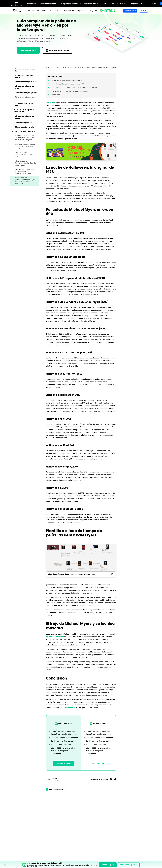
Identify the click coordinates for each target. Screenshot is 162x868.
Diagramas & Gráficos (71, 4)
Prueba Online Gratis (99, 763)
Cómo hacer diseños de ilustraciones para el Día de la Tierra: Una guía (25, 138)
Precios (144, 11)
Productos (34, 11)
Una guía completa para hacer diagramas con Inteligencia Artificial (25, 171)
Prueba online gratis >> (129, 865)
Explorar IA (122, 4)
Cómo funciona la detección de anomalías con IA (25, 155)
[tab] (25, 70)
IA (59, 11)
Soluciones (48, 11)
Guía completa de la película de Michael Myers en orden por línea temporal (25, 181)
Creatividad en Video (49, 4)
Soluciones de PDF (92, 4)
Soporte (153, 4)
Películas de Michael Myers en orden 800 (68, 84)
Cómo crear (56, 68)
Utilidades (109, 4)
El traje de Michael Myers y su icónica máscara (70, 91)
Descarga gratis (130, 11)
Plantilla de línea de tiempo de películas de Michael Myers (74, 88)
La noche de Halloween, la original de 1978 (68, 80)
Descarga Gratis (64, 763)
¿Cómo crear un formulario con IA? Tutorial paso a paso (26, 163)
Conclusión (56, 95)
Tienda (144, 4)
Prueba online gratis (57, 50)
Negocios (134, 4)
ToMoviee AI (32, 4)
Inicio (48, 68)
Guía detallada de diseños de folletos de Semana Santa (25, 146)
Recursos (69, 11)
